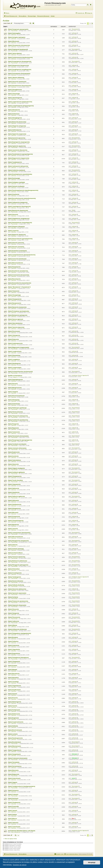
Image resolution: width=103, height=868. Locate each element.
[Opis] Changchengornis (16, 521)
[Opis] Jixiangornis (14, 335)
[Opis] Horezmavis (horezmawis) (18, 436)
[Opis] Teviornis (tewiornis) (17, 557)
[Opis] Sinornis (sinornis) (16, 243)
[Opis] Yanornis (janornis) (16, 327)
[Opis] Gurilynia (13, 597)
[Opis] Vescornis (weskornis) (17, 82)
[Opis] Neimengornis (15, 702)
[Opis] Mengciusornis (15, 388)
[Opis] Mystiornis (13, 525)
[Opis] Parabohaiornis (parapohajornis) (20, 154)
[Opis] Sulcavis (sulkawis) (16, 186)
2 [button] (90, 23)
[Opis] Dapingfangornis (15, 380)
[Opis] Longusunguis (15, 368)
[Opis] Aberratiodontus (15, 323)
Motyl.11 (15, 377)
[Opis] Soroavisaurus (15, 766)
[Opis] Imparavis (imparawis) (17, 605)
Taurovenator (14, 31)
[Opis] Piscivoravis (14, 331)
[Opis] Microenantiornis (15, 537)
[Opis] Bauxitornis (14, 674)
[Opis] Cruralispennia (15, 573)
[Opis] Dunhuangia (14, 178)
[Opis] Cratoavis (13, 794)
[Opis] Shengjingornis (15, 118)
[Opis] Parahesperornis (15, 738)
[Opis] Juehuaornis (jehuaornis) (18, 166)
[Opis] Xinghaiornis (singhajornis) (19, 219)
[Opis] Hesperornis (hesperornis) (18, 65)
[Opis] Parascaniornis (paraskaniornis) (20, 239)
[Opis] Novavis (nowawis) (16, 247)
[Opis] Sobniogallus (14, 33)
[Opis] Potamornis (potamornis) (18, 601)
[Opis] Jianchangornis (15, 98)
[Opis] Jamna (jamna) (15, 53)
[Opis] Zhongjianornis (15, 90)
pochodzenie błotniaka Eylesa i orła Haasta (22, 831)
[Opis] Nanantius (13, 678)
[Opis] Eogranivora (14, 653)
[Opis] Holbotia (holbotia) (16, 585)
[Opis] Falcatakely (14, 762)
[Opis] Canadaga (13, 682)
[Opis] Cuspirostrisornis (16, 722)
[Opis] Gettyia (12, 815)
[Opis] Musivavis (13, 770)
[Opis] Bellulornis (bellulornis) (18, 561)
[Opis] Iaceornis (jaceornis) (17, 138)
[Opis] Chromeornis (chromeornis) (19, 45)
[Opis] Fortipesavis (14, 710)
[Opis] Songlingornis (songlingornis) (20, 70)
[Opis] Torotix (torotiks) (15, 480)
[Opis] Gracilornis (14, 194)
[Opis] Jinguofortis (14, 649)
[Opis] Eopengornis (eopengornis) (19, 142)
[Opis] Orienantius (14, 569)
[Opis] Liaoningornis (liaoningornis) (19, 206)
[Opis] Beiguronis (14, 774)
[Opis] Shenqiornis (14, 110)
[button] (92, 24)
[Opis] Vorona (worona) (15, 412)
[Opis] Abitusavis (13, 500)
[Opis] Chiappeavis (14, 662)
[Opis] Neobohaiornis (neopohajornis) (20, 223)
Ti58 (73, 210)
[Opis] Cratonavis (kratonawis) (18, 758)
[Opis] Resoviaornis (14, 279)
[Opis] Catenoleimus (14, 460)
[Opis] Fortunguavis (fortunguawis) (19, 74)
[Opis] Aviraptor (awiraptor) (17, 37)
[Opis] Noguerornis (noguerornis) (19, 158)
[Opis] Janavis (13, 811)
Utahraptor (75, 754)
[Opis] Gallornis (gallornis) (16, 496)
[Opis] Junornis (13, 529)
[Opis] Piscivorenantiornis (16, 396)
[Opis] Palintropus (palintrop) (17, 408)
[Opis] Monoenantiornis (15, 263)
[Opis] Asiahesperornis (15, 343)
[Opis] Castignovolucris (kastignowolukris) (22, 786)
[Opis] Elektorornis (14, 714)
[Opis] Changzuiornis (15, 299)
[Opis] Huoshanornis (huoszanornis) (20, 86)
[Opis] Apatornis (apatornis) (17, 146)
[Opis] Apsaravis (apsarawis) (17, 593)
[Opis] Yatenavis (13, 823)
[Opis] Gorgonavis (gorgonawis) (18, 29)
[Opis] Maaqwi (13, 670)
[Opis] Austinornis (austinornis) (18, 420)
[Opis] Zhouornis (13, 609)
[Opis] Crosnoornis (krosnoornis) (19, 275)
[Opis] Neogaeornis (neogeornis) (18, 541)
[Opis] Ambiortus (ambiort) (16, 170)
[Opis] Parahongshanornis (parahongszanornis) (23, 190)
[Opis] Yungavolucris (15, 750)
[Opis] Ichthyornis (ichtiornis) (17, 629)
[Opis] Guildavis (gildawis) (16, 472)
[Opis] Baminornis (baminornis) (18, 210)
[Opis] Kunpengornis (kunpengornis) (20, 61)
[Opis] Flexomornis (14, 617)
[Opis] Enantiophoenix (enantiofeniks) (20, 174)
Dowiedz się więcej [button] (20, 865)
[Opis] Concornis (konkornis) (17, 259)
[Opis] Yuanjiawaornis (15, 162)
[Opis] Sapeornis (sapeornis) (17, 134)
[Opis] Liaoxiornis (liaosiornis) (18, 150)
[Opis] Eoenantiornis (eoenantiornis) (20, 283)
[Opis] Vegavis (13, 782)
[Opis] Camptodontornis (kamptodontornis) (22, 255)
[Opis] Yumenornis (14, 432)
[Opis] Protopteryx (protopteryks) (19, 311)
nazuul (73, 778)
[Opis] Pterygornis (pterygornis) (18, 565)
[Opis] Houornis (13, 215)
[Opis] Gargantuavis (14, 754)
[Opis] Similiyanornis (15, 504)
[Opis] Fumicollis (13, 807)
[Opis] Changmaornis (15, 476)
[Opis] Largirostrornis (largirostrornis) (20, 102)
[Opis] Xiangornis (14, 613)
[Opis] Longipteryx (14, 359)
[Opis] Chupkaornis (14, 803)
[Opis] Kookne (13, 666)
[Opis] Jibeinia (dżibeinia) (16, 78)
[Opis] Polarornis (13, 339)
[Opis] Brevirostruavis (15, 730)
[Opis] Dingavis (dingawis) (16, 227)
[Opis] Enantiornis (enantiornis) (18, 271)
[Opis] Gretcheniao (14, 404)
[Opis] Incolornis (13, 456)
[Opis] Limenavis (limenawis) (17, 448)
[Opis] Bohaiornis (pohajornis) (18, 315)
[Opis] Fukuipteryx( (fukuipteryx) (18, 658)
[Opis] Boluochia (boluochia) (17, 122)
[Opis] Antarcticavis (14, 778)
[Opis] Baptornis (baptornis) (17, 235)
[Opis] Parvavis (13, 384)
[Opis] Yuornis (13, 706)
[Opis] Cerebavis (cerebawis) (17, 444)
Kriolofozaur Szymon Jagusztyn (79, 375)
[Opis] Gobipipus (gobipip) (16, 182)
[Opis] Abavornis (13, 464)
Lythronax (14, 35)
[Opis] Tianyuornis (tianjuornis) (18, 416)
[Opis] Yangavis (13, 392)
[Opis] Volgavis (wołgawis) (16, 468)
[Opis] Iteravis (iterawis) (16, 581)
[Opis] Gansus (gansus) (16, 319)
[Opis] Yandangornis (15, 577)
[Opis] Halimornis (14, 488)
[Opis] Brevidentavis (14, 742)
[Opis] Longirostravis (15, 351)
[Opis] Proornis (13, 698)
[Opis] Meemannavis (14, 746)
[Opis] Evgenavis (13, 718)
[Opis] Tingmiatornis (15, 686)
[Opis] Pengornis (13, 424)
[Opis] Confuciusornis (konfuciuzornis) (20, 57)
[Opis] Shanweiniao (14, 355)
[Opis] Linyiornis (13, 231)
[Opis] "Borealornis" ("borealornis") (19, 287)
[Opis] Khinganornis (14, 509)
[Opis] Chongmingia (14, 295)
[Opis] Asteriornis (14, 645)
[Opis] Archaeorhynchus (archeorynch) (20, 372)
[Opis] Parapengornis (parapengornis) (20, 440)
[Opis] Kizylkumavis (14, 690)
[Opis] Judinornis (14, 621)
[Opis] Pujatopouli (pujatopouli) (18, 49)
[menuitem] (89, 13)
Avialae (6, 21)
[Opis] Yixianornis (14, 291)
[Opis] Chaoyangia (14, 94)
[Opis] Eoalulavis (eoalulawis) (17, 251)
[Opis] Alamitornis (14, 492)
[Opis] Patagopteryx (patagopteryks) (20, 633)
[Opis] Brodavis (13, 637)
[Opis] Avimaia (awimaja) (16, 549)
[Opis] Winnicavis (14, 41)
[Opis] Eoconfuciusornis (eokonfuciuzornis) (22, 198)
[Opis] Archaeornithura (15, 553)
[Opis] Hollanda (13, 726)
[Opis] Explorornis (14, 452)
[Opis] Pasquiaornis (14, 267)
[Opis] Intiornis (13, 545)
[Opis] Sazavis (13, 694)
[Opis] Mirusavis (13, 513)
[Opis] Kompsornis (14, 517)
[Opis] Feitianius (13, 641)
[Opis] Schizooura (14, 114)
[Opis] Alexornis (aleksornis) (17, 589)
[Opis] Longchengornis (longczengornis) (21, 106)
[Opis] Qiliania (13, 625)
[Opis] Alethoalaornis (15, 130)
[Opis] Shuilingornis (14, 364)
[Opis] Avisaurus (13, 790)
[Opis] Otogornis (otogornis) (17, 126)
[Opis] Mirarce (13, 819)
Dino (73, 818)
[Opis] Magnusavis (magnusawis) (19, 347)
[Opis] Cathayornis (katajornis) (18, 202)
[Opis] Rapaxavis (13, 428)
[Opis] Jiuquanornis (14, 484)
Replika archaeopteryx (15, 376)
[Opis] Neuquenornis (15, 303)
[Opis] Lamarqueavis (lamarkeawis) (19, 533)
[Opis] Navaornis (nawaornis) (17, 307)
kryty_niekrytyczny (16, 832)
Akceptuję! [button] (92, 862)
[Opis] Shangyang (14, 400)
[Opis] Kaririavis (13, 798)
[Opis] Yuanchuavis (14, 827)
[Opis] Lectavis (13, 734)
